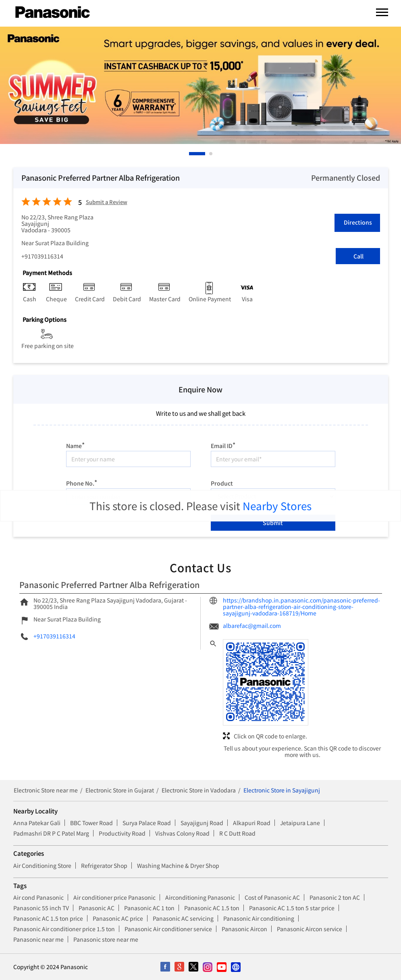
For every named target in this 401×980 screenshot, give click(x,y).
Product (222, 483)
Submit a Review (107, 202)
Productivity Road (122, 833)
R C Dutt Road (237, 833)
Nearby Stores (277, 506)
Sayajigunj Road (202, 823)
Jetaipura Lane (300, 823)
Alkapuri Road (252, 823)
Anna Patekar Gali (37, 823)
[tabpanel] (200, 85)
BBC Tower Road (91, 823)
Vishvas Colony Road (182, 833)
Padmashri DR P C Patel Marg (51, 833)
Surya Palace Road (147, 823)
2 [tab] (211, 154)
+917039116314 (42, 256)
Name (75, 445)
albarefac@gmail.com (252, 626)
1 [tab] (191, 154)
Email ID (223, 445)
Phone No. (82, 482)
